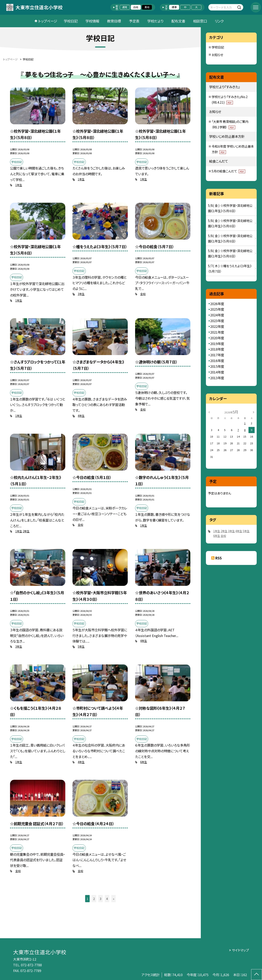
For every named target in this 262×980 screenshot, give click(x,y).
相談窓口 (200, 21)
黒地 (147, 7)
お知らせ (217, 55)
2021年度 (217, 332)
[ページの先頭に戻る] (257, 975)
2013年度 (217, 378)
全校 (143, 294)
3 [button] (101, 899)
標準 (174, 7)
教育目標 (114, 21)
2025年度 (217, 309)
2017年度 (217, 355)
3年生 (81, 294)
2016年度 (217, 361)
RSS (219, 558)
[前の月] (209, 412)
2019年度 (217, 344)
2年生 (26, 531)
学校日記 (71, 21)
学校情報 (92, 21)
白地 (136, 7)
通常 (125, 7)
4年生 (81, 416)
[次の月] (254, 412)
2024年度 (217, 315)
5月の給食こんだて (228, 171)
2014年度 (217, 372)
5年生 (81, 647)
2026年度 (217, 304)
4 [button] (107, 899)
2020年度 (217, 338)
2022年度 (217, 326)
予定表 (134, 21)
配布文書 (178, 21)
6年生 (144, 762)
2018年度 (217, 349)
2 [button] (94, 899)
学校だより (155, 21)
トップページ (48, 21)
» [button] (113, 899)
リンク (219, 21)
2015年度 (217, 366)
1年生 (19, 185)
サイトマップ (240, 950)
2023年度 (217, 321)
